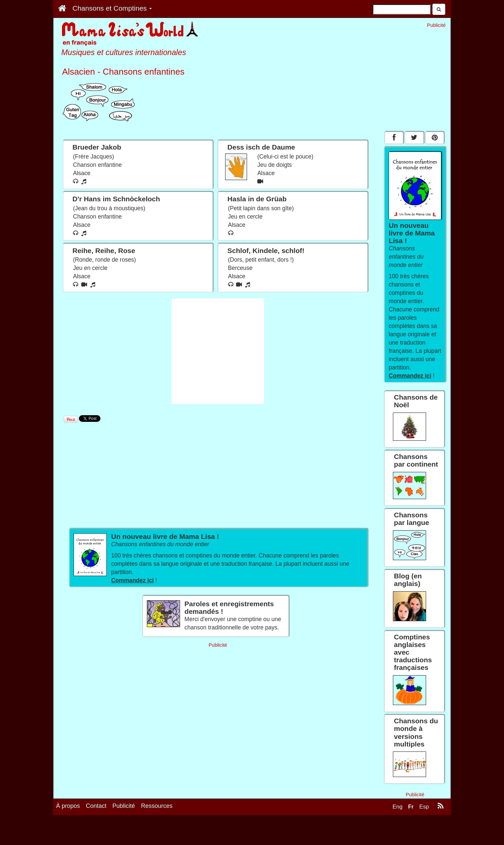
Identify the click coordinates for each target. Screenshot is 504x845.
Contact (96, 806)
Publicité (124, 806)
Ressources (157, 806)
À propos (68, 806)
